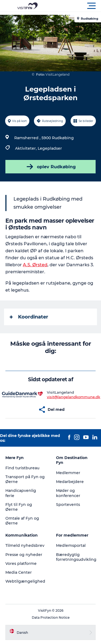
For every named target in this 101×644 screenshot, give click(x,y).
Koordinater (29, 317)
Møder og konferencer (68, 493)
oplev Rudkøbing (51, 167)
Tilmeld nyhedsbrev (25, 545)
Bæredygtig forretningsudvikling (76, 557)
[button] (75, 6)
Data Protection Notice (51, 617)
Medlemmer (68, 473)
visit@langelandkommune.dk (74, 397)
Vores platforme (21, 563)
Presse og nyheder (24, 555)
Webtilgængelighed (25, 581)
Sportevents (68, 505)
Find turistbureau (22, 468)
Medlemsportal (71, 545)
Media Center (19, 572)
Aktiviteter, (26, 148)
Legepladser (50, 148)
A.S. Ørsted (35, 265)
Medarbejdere (70, 482)
